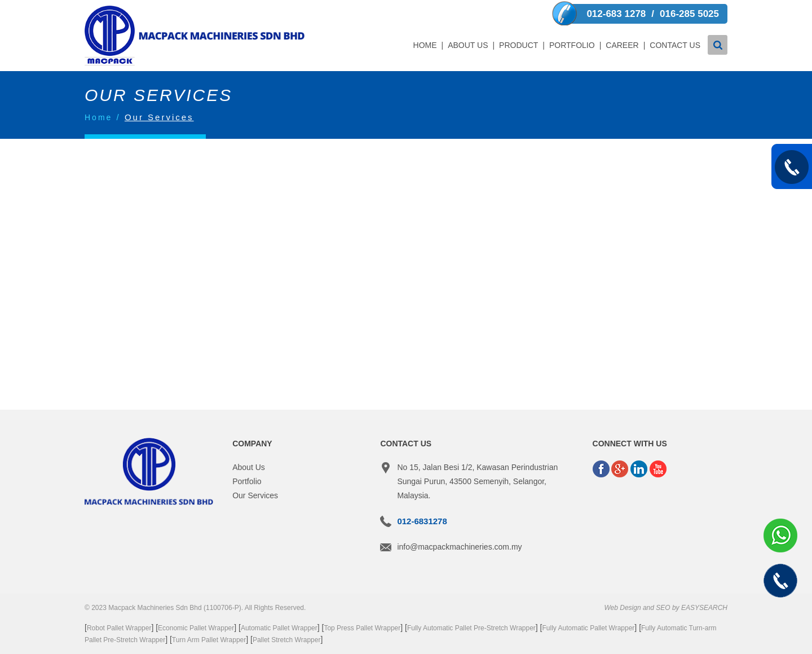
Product (518, 45)
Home (425, 45)
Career (622, 45)
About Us (468, 45)
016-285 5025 (689, 14)
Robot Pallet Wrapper (119, 628)
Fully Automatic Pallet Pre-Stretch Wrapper (471, 628)
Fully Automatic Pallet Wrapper (589, 628)
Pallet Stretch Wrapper (287, 640)
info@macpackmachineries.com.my (459, 547)
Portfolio (572, 45)
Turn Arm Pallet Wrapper (209, 640)
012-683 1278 (616, 14)
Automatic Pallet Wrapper (279, 628)
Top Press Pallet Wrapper (362, 628)
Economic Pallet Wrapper (196, 628)
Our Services (255, 495)
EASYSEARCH (704, 608)
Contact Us (675, 45)
